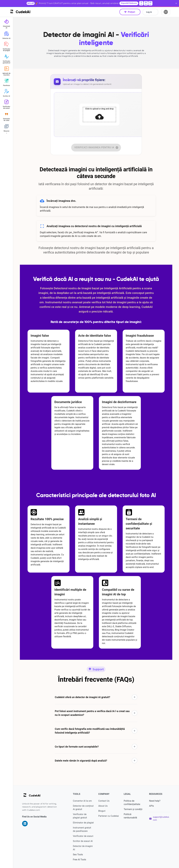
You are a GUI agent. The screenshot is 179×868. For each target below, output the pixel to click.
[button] (96, 697)
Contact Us (104, 801)
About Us (103, 806)
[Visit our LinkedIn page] (25, 824)
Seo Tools (78, 855)
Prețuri (130, 12)
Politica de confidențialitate (132, 803)
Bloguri (102, 811)
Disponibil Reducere (129, 3)
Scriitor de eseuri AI (83, 841)
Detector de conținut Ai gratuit (83, 808)
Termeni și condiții (133, 809)
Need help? (155, 801)
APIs (151, 806)
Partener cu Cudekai (109, 816)
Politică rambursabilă (130, 816)
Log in (150, 12)
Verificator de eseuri (83, 836)
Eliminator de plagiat (83, 823)
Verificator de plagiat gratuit (80, 816)
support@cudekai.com (161, 819)
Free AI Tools (79, 860)
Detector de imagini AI (83, 848)
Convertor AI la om (82, 801)
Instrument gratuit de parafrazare (82, 829)
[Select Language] (166, 12)
